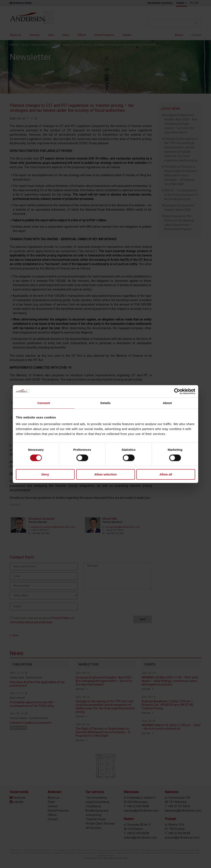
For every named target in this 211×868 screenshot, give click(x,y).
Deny (45, 474)
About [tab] (167, 403)
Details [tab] (105, 403)
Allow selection (105, 474)
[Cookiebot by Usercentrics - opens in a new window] (177, 391)
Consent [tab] (44, 403)
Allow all (166, 474)
